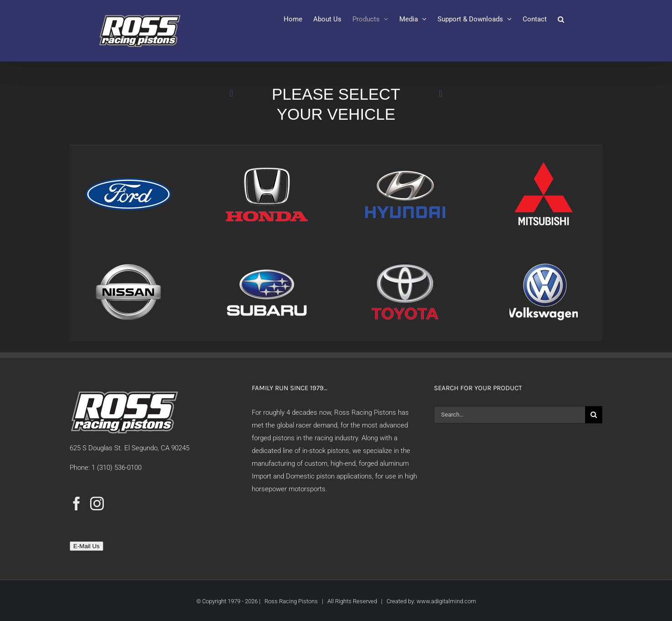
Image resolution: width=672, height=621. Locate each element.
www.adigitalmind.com (446, 601)
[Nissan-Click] (128, 262)
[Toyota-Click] (405, 262)
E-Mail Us (87, 546)
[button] (561, 19)
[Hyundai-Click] (405, 164)
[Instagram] (97, 504)
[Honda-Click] (267, 164)
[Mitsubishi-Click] (544, 164)
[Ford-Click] (128, 164)
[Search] (594, 415)
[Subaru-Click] (267, 262)
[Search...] (509, 415)
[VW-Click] (544, 262)
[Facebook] (76, 504)
